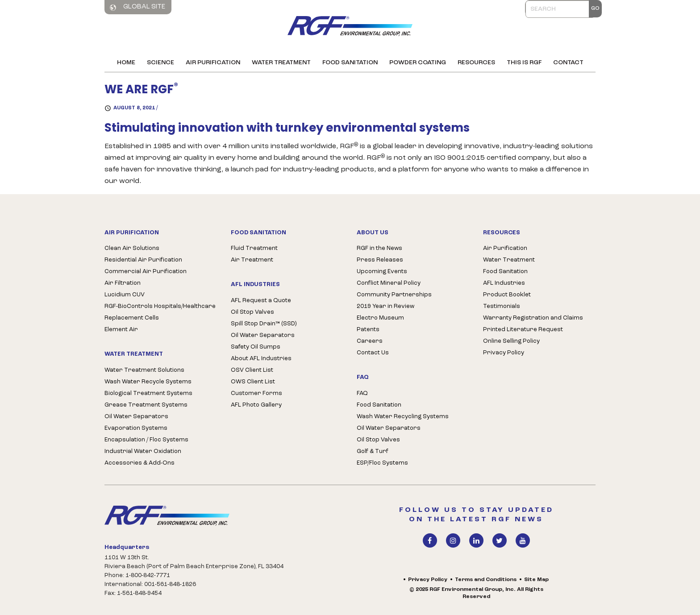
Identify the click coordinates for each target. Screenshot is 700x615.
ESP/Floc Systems (382, 463)
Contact (568, 63)
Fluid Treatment (254, 248)
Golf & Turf (373, 451)
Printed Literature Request (523, 330)
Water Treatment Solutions (144, 370)
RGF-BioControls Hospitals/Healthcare (160, 306)
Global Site (137, 7)
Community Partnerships (394, 295)
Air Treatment (252, 260)
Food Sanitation (350, 63)
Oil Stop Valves (252, 312)
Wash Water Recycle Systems (148, 382)
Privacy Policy (504, 353)
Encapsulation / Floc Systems (146, 440)
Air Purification (213, 63)
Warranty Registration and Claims (533, 318)
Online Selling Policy (511, 341)
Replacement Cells (132, 318)
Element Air (121, 330)
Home (126, 63)
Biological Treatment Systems (148, 393)
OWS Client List (253, 382)
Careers (370, 341)
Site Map (536, 580)
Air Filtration (123, 283)
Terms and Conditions (486, 580)
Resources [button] (476, 63)
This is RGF (524, 63)
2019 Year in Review (385, 306)
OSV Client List (252, 370)
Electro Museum (380, 318)
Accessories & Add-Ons (140, 463)
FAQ (362, 393)
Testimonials (502, 306)
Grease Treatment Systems (146, 405)
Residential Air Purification (143, 260)
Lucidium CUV (125, 295)
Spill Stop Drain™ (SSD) (264, 324)
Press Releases (380, 260)
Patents (368, 330)
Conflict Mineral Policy (389, 283)
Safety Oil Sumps (256, 347)
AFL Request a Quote (261, 301)
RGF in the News (379, 248)
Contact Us (373, 353)
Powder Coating (418, 63)
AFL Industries (504, 283)
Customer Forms (256, 393)
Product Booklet (507, 295)
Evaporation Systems (136, 428)
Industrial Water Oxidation (143, 451)
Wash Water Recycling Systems (403, 417)
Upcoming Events (382, 272)
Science (160, 63)
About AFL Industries (261, 359)
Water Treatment (281, 63)
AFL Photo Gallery (256, 405)
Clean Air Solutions (132, 248)
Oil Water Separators (136, 417)
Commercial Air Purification (146, 272)
